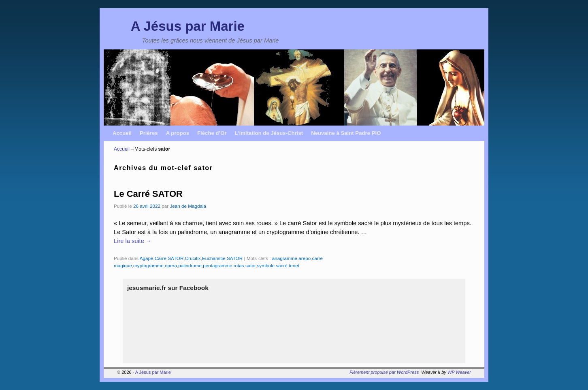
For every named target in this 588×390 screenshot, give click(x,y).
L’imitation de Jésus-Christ (269, 133)
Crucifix (193, 258)
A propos (178, 133)
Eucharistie (214, 258)
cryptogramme (148, 265)
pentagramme (217, 265)
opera (171, 265)
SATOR (235, 258)
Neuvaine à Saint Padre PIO (346, 133)
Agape (147, 258)
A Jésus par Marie (188, 26)
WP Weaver (459, 372)
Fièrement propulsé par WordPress (384, 372)
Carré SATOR (169, 258)
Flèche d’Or (212, 133)
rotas (239, 265)
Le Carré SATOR (148, 194)
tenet (294, 265)
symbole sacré (272, 265)
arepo (305, 258)
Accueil (122, 133)
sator (250, 265)
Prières (149, 133)
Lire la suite (133, 241)
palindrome (190, 265)
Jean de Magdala (188, 206)
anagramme (285, 258)
